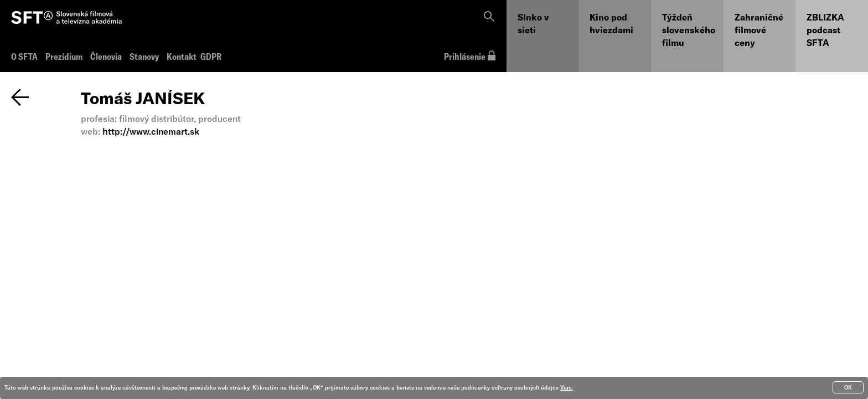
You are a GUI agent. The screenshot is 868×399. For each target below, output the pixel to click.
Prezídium (64, 56)
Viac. (567, 387)
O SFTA (24, 56)
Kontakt (182, 56)
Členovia (106, 56)
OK (848, 387)
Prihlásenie (470, 56)
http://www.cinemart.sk (151, 131)
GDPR (210, 56)
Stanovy (144, 56)
